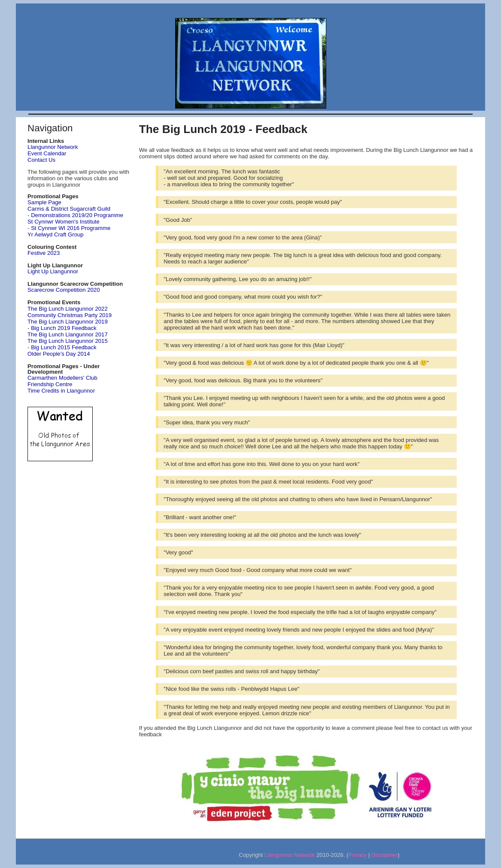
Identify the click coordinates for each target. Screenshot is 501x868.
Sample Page (44, 202)
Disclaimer (384, 855)
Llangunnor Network (53, 147)
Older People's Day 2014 (59, 354)
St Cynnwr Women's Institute (64, 222)
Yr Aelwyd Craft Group (55, 234)
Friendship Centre (50, 384)
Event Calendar (47, 153)
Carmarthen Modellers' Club (62, 378)
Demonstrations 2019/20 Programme (77, 215)
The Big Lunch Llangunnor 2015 (68, 341)
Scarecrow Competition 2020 (64, 290)
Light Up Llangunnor (53, 271)
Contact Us (41, 160)
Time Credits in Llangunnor (61, 391)
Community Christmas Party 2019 (70, 315)
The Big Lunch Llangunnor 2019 (68, 322)
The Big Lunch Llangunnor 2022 (68, 309)
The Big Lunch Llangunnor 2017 (68, 334)
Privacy (357, 855)
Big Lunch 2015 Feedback (64, 347)
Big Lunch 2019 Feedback (64, 328)
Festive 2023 (44, 253)
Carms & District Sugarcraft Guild (69, 209)
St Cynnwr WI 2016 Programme (71, 228)
